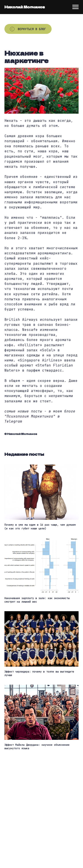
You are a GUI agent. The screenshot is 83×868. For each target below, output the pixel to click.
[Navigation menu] (75, 7)
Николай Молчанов (25, 7)
